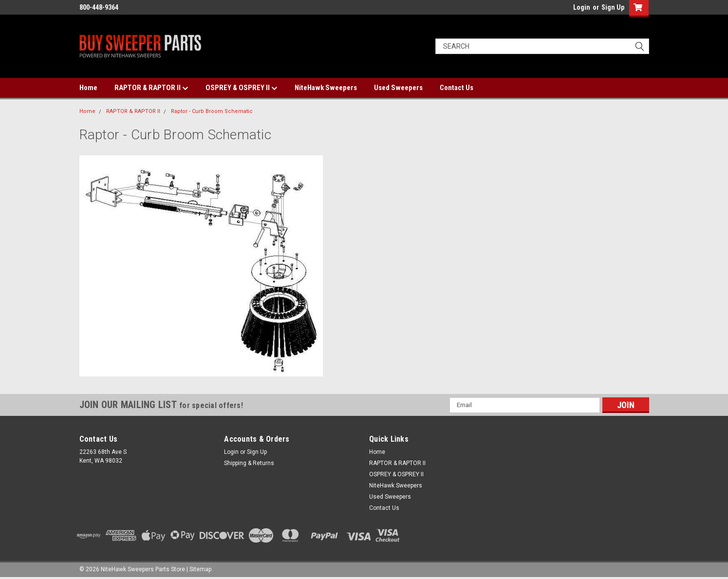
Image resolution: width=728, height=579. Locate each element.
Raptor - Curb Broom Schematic (212, 111)
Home (88, 88)
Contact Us (457, 88)
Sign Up (613, 7)
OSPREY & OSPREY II (242, 88)
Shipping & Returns (249, 463)
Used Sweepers (398, 88)
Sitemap (200, 569)
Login (582, 7)
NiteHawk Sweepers (326, 88)
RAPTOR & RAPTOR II (151, 88)
